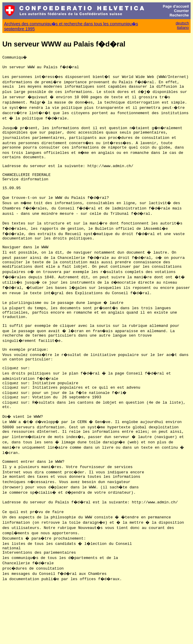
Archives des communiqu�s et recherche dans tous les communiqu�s (71, 24)
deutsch (182, 23)
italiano (183, 28)
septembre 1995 (19, 29)
